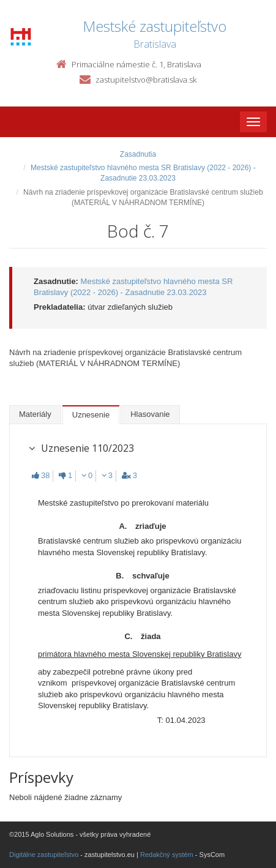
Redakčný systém (167, 855)
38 (41, 475)
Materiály (35, 414)
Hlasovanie (150, 414)
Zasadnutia (138, 154)
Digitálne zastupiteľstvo (44, 855)
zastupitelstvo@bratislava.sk (146, 80)
